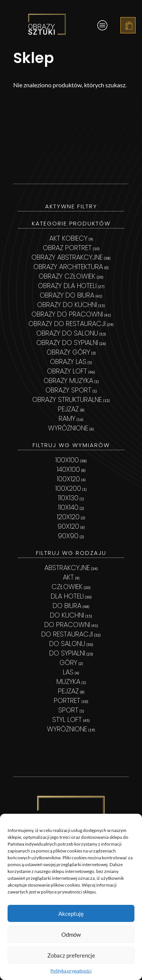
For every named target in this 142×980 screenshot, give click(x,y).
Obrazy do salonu (67, 333)
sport (68, 710)
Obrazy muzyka (68, 380)
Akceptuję (71, 914)
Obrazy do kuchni (67, 305)
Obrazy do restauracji (67, 324)
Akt (68, 577)
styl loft (67, 719)
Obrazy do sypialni (67, 343)
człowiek (67, 587)
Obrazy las (68, 362)
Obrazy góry (68, 352)
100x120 (68, 479)
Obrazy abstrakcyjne (67, 257)
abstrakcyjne (67, 568)
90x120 (68, 526)
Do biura (67, 606)
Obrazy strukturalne (67, 399)
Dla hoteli (67, 596)
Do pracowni (67, 625)
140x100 (68, 469)
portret (67, 700)
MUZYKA (68, 681)
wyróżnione (67, 729)
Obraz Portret (67, 248)
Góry (68, 663)
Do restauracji (67, 634)
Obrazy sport (68, 390)
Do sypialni (67, 653)
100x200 (68, 488)
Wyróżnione (68, 428)
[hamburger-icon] (102, 25)
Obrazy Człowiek (67, 276)
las (68, 672)
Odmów (71, 934)
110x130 (68, 498)
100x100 (67, 460)
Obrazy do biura (67, 295)
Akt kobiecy (68, 238)
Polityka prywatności (71, 971)
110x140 (68, 507)
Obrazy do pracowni (67, 314)
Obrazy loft (67, 371)
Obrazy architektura (68, 267)
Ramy (67, 418)
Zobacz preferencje (71, 955)
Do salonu (67, 644)
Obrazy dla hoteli (67, 286)
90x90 (68, 536)
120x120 (68, 517)
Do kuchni (67, 615)
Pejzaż (68, 409)
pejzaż (68, 691)
